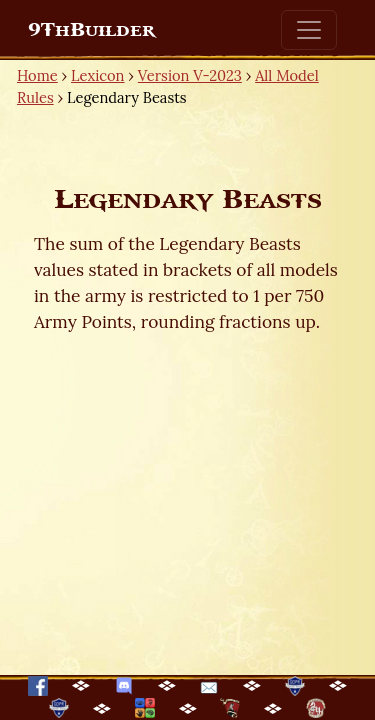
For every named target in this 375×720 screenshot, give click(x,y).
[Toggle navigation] (309, 30)
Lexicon (97, 75)
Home (37, 75)
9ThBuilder (91, 30)
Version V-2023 (190, 75)
